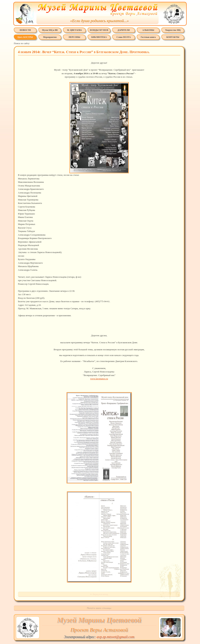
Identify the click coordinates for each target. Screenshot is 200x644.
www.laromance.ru (99, 379)
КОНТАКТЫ (173, 37)
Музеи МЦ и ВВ (50, 30)
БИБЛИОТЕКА (99, 37)
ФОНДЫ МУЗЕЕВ (99, 30)
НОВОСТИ (25, 30)
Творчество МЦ (173, 30)
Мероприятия (50, 37)
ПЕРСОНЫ (75, 37)
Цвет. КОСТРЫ (25, 37)
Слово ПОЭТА (124, 37)
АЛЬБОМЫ (148, 30)
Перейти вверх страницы (99, 608)
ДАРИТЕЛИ (124, 30)
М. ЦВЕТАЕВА (74, 30)
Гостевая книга (148, 37)
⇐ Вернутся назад (99, 594)
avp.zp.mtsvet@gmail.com (115, 637)
